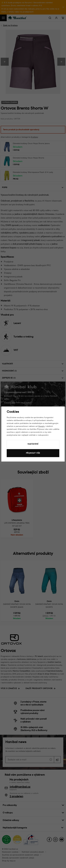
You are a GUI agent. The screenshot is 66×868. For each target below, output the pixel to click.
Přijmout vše (33, 453)
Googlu (41, 426)
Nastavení (33, 444)
